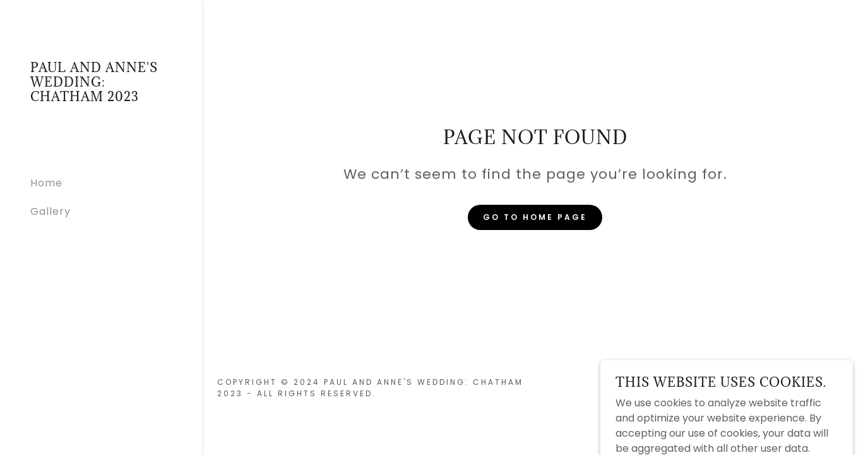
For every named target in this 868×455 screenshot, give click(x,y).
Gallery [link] (51, 211)
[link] (101, 98)
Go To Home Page (535, 217)
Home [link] (46, 183)
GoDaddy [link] (828, 388)
